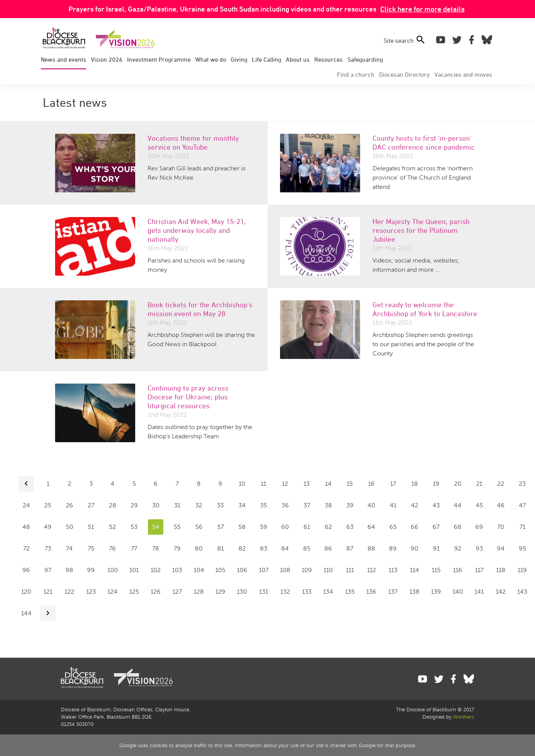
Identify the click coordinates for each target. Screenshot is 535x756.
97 (48, 570)
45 (479, 505)
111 (350, 570)
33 (220, 505)
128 (199, 592)
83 (264, 548)
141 (479, 592)
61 (307, 527)
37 (307, 505)
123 (91, 592)
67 (436, 527)
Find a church (356, 74)
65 (393, 527)
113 (393, 570)
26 (70, 505)
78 (156, 548)
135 (350, 592)
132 (285, 592)
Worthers (464, 717)
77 (134, 548)
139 (436, 592)
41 (393, 505)
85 (307, 548)
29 (134, 505)
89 (393, 548)
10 (242, 484)
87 (350, 548)
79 (177, 548)
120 (26, 592)
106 (242, 570)
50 (70, 527)
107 (264, 570)
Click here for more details (422, 9)
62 (328, 527)
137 (393, 592)
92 (458, 548)
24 (26, 505)
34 (242, 505)
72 (26, 548)
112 (371, 570)
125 (134, 592)
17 (393, 484)
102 (156, 570)
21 (479, 484)
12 (285, 484)
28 (113, 505)
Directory (404, 74)
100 (113, 570)
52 (112, 527)
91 (436, 548)
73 (48, 548)
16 (371, 484)
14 (328, 484)
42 (415, 505)
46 (501, 505)
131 (264, 592)
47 (522, 505)
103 (177, 570)
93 (479, 548)
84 (285, 548)
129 (220, 592)
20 (458, 484)
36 (285, 505)
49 (48, 527)
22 (501, 484)
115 (436, 570)
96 (26, 570)
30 (156, 505)
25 (48, 505)
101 (134, 570)
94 (501, 548)
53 (134, 527)
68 (458, 527)
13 (307, 484)
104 (199, 570)
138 (414, 592)
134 (328, 592)
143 (522, 592)
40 (371, 505)
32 (199, 505)
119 (522, 570)
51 (91, 527)
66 (414, 527)
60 (285, 527)
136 (371, 592)
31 (177, 505)
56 (199, 527)
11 (263, 484)
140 (458, 592)
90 (414, 548)
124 (112, 592)
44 (458, 505)
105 (220, 570)
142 (501, 592)
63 (350, 527)
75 (91, 548)
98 (69, 570)
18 (415, 484)
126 (156, 592)
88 (371, 548)
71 (522, 527)
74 (69, 548)
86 (328, 548)
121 (48, 592)
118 (501, 570)
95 (522, 548)
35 (263, 505)
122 (70, 592)
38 (328, 505)
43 (436, 505)
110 (328, 570)
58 (242, 527)
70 (501, 527)
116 (458, 570)
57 (221, 527)
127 (177, 592)
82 (242, 548)
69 (479, 527)
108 (285, 570)
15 (350, 484)
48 (26, 527)
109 (307, 570)
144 (26, 613)
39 (350, 505)
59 (264, 527)
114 (414, 570)
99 (91, 570)
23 (522, 484)
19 (436, 484)
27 (91, 505)
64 (371, 527)
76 (112, 548)
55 (177, 527)
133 (307, 592)
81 (221, 548)
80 (199, 548)
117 (479, 570)
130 (242, 592)
